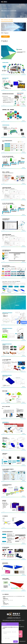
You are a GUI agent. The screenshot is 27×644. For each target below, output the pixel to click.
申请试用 (5, 37)
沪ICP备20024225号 (22, 642)
